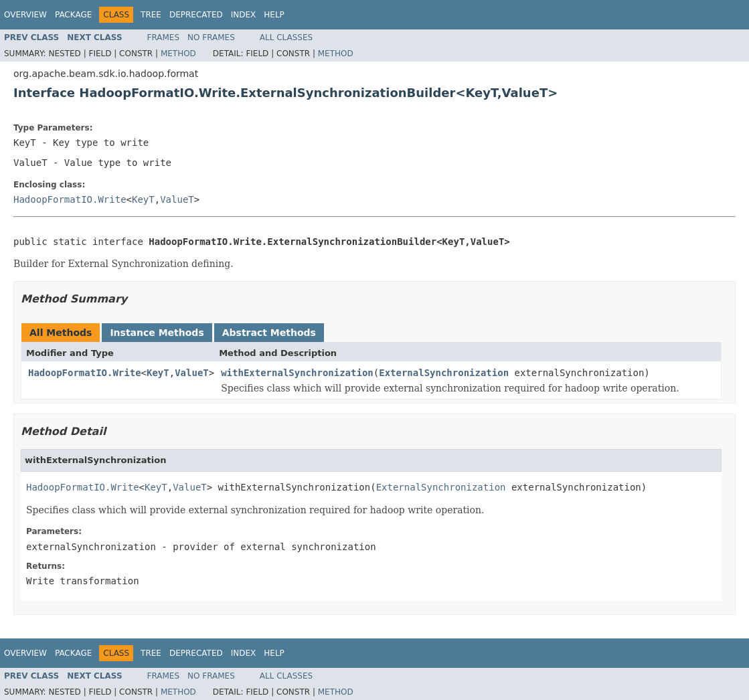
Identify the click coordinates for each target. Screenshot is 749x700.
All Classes (286, 37)
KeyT (143, 199)
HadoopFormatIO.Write (70, 199)
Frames (164, 37)
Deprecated (196, 15)
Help (274, 15)
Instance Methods (157, 333)
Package (73, 15)
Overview (25, 15)
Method (178, 54)
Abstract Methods (269, 333)
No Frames (211, 37)
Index (244, 15)
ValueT (177, 199)
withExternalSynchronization (297, 373)
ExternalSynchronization (444, 373)
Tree (151, 15)
